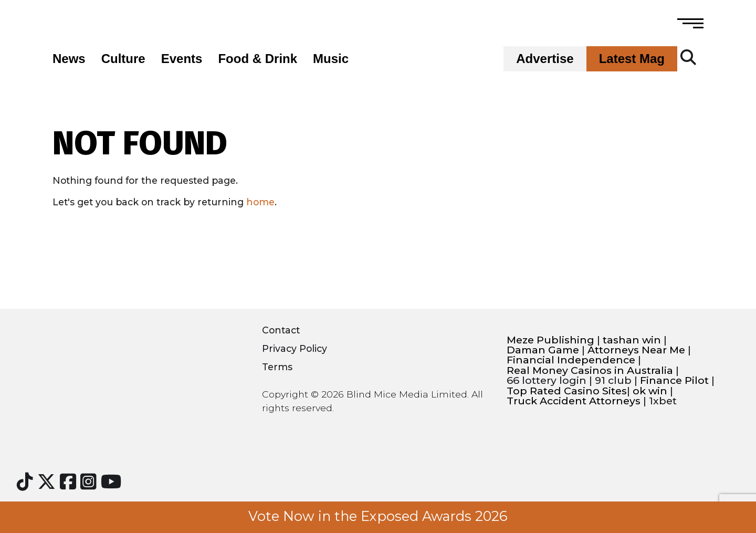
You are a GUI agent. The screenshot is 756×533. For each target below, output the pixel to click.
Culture (123, 59)
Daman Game (543, 350)
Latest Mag (632, 59)
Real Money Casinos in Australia (590, 370)
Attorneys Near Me (636, 350)
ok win (650, 391)
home (260, 202)
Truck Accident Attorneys (574, 401)
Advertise (545, 59)
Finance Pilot (674, 380)
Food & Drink (258, 59)
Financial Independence (571, 360)
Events (182, 59)
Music (331, 59)
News (69, 59)
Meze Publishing (550, 340)
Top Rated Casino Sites (567, 391)
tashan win (632, 340)
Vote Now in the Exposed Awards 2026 (378, 516)
